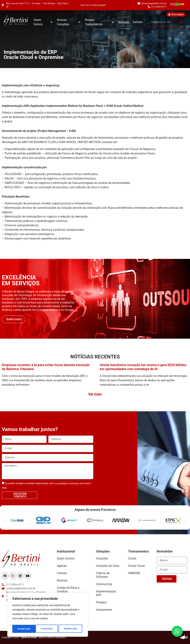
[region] (48, 615)
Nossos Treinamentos (99, 22)
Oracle (132, 558)
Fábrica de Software (103, 575)
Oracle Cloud (136, 566)
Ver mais (95, 394)
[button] (5, 521)
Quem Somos (43, 22)
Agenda (62, 566)
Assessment (104, 610)
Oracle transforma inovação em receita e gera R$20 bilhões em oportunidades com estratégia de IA (143, 367)
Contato (138, 22)
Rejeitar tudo (47, 629)
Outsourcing (104, 584)
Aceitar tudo (72, 629)
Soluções (102, 558)
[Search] (181, 22)
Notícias (123, 22)
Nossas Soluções (69, 22)
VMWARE (134, 573)
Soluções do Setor (108, 566)
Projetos (101, 602)
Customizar (23, 629)
